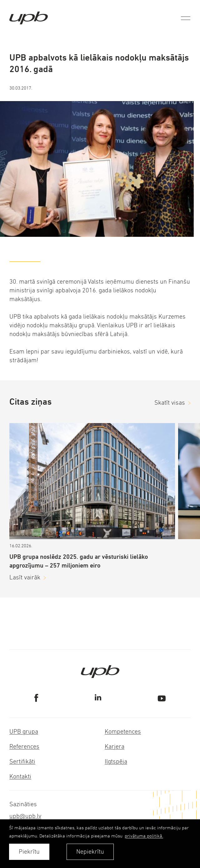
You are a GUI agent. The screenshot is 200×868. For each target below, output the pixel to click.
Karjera (115, 746)
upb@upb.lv (25, 816)
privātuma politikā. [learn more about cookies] (144, 836)
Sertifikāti (22, 761)
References (24, 746)
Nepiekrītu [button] (90, 852)
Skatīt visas (170, 403)
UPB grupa (24, 731)
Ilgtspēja (116, 761)
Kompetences (123, 731)
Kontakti (20, 776)
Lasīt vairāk (25, 577)
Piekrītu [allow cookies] (29, 852)
